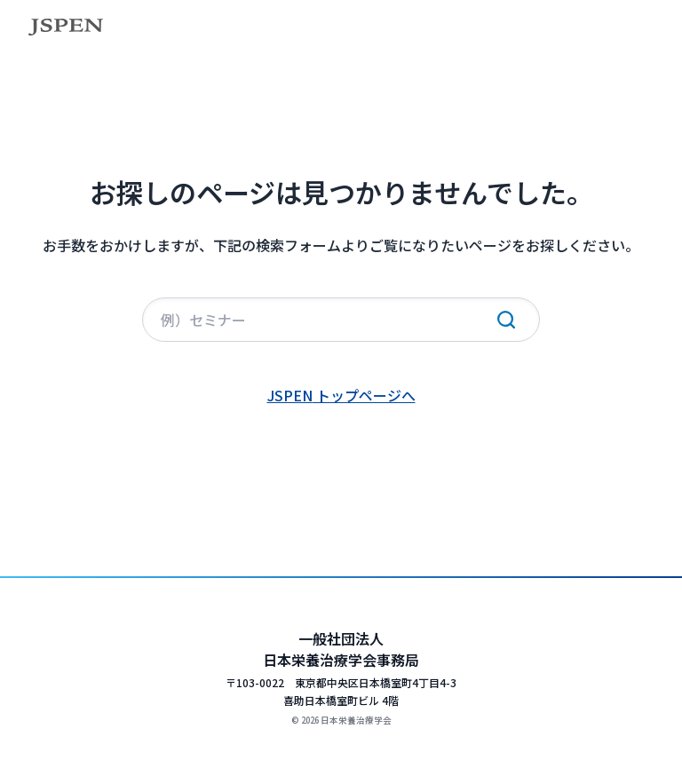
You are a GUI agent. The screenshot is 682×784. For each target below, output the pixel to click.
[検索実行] (506, 320)
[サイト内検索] (341, 320)
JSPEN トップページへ (341, 395)
